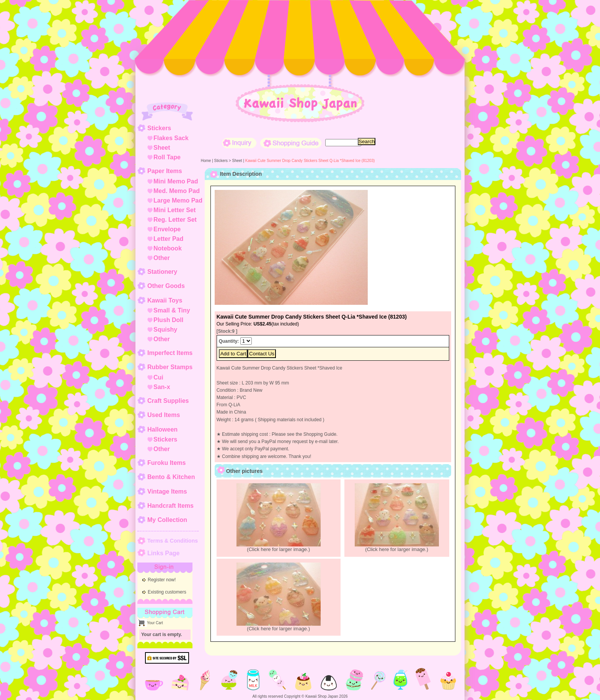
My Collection (167, 520)
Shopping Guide (291, 143)
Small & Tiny (172, 310)
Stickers (159, 128)
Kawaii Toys (165, 300)
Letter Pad (168, 239)
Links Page (163, 553)
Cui (158, 377)
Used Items (164, 415)
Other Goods (166, 286)
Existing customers (167, 592)
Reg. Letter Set (175, 220)
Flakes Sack (171, 138)
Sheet (162, 148)
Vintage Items (167, 491)
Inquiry (239, 143)
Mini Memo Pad (176, 181)
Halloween (162, 429)
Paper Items (165, 171)
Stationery (162, 272)
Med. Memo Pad (177, 191)
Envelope (167, 229)
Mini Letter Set (174, 210)
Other (162, 258)
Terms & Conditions (173, 541)
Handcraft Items (170, 506)
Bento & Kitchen (171, 477)
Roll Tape (167, 157)
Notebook (168, 248)
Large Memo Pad (178, 200)
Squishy (165, 330)
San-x (162, 387)
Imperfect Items (170, 353)
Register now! (162, 580)
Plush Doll (168, 320)
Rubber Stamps (170, 367)
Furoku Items (166, 463)
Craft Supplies (168, 401)
